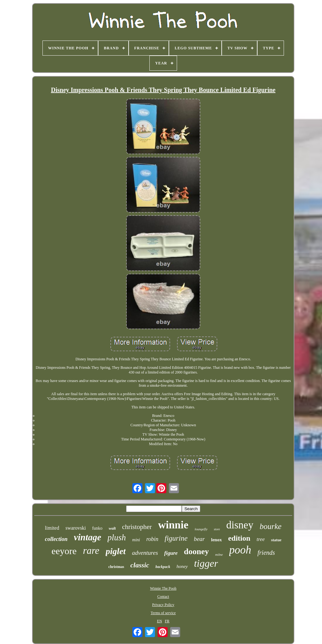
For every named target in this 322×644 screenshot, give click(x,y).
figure (171, 553)
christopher (137, 527)
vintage (88, 537)
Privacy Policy (163, 605)
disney (240, 525)
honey (182, 566)
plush (117, 538)
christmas (116, 567)
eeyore (64, 551)
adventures (145, 553)
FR (167, 621)
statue (276, 540)
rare (91, 551)
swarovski (76, 528)
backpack (163, 567)
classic (140, 565)
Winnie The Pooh (163, 588)
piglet (116, 551)
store (217, 529)
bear (199, 539)
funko (97, 528)
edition (239, 538)
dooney (196, 551)
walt (112, 528)
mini (136, 540)
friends (266, 553)
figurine (176, 538)
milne (219, 554)
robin (152, 539)
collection (56, 539)
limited (52, 528)
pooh (240, 550)
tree (261, 539)
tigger (206, 563)
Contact (163, 597)
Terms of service (163, 613)
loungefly (201, 529)
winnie (173, 525)
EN (159, 621)
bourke (271, 526)
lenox (216, 540)
